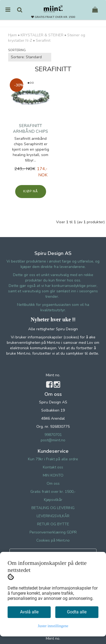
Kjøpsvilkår (53, 500)
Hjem (12, 35)
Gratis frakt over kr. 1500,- (53, 492)
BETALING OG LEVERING (53, 508)
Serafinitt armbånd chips (30, 129)
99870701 (53, 435)
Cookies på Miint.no (53, 540)
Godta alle (77, 612)
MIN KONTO (53, 475)
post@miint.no (53, 440)
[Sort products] (30, 57)
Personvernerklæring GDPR (53, 532)
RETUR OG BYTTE (53, 524)
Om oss (53, 483)
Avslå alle (29, 612)
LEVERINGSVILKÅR (53, 516)
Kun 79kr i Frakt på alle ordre (53, 459)
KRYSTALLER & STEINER (42, 35)
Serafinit (43, 41)
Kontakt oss (53, 467)
